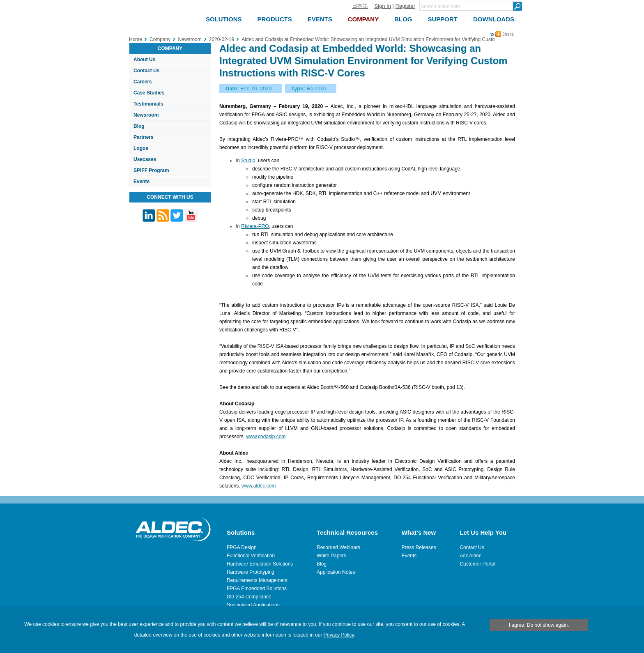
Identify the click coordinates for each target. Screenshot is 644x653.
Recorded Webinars (338, 547)
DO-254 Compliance (249, 597)
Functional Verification (251, 556)
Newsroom (146, 115)
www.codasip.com (266, 437)
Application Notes (336, 572)
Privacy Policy (339, 635)
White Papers (331, 556)
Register (405, 6)
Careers (143, 82)
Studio (248, 161)
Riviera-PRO (255, 226)
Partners (144, 137)
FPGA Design (242, 547)
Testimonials (148, 104)
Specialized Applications (253, 605)
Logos (141, 148)
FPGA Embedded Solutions (257, 589)
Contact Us (146, 71)
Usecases (145, 159)
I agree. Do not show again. (539, 625)
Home (136, 39)
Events (141, 182)
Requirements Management (257, 580)
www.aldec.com (259, 486)
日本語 (360, 6)
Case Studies (149, 93)
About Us (144, 60)
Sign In (382, 6)
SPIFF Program (151, 170)
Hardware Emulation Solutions (260, 564)
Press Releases (419, 547)
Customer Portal (477, 564)
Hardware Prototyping (251, 572)
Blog (139, 126)
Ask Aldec (470, 556)
